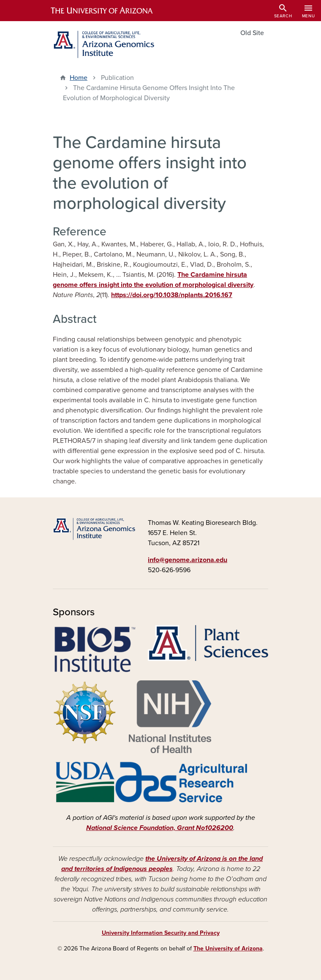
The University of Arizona (228, 949)
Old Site (252, 33)
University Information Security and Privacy (161, 933)
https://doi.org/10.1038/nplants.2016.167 (172, 295)
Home (79, 78)
